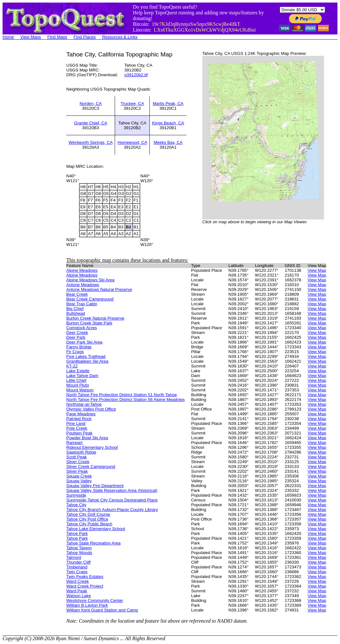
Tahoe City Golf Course (88, 514)
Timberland (77, 567)
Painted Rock (79, 419)
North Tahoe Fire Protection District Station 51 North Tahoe (122, 395)
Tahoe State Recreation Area (93, 543)
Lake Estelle (78, 371)
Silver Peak (77, 471)
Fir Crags (75, 352)
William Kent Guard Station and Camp (102, 610)
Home (8, 37)
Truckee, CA (132, 104)
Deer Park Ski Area (84, 342)
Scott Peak (76, 457)
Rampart (74, 443)
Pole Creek (77, 428)
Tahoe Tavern (79, 548)
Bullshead (76, 313)
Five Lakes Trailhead (86, 356)
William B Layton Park (87, 605)
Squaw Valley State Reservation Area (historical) (112, 490)
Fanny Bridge (79, 347)
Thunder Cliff (78, 562)
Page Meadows (81, 414)
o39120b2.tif (136, 75)
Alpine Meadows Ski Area (90, 280)
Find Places (85, 37)
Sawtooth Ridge (81, 452)
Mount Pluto (78, 385)
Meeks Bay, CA (168, 142)
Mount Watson (80, 390)
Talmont (74, 557)
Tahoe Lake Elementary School (96, 529)
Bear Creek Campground (90, 299)
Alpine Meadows (82, 270)
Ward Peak (77, 591)
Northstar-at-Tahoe (84, 404)
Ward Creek (78, 581)
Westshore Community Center (95, 600)
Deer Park (76, 337)
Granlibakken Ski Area (87, 361)
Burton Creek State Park (89, 323)
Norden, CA (91, 104)
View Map (317, 270)
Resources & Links (120, 37)
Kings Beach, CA (168, 123)
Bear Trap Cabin (82, 304)
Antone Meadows (83, 285)
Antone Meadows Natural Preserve (99, 289)
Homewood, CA (132, 142)
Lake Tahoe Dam (82, 376)
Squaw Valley (79, 481)
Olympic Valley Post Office (91, 409)
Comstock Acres (82, 328)
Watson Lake (79, 596)
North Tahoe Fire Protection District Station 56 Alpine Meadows (126, 400)
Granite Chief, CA (90, 123)
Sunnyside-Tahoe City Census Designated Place (112, 500)
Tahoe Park (77, 533)
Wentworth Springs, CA (90, 142)
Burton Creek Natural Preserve (95, 318)
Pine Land (76, 423)
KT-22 (72, 366)
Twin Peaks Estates (85, 577)
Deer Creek (77, 333)
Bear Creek (77, 294)
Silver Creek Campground (91, 466)
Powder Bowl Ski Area (87, 438)
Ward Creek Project (85, 586)
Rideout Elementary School (92, 447)
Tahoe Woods (79, 553)
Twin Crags (77, 572)
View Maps (31, 37)
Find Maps (57, 37)
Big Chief (75, 309)
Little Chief (76, 380)
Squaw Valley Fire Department (95, 486)
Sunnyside (76, 495)
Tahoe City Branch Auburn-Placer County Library (112, 510)
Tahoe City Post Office (87, 519)
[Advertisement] (28, 147)
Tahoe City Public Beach (89, 524)
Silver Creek (78, 462)
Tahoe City (76, 505)
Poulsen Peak (79, 433)
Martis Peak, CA (168, 104)
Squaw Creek (79, 476)
